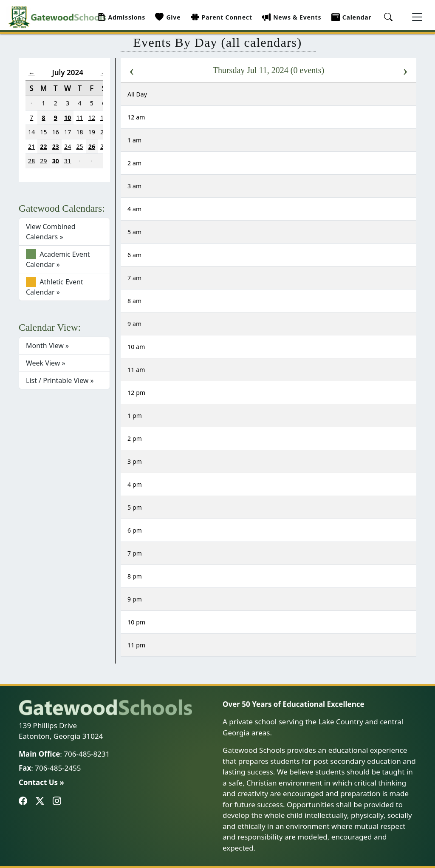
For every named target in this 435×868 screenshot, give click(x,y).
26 (92, 146)
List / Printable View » (60, 380)
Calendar (352, 17)
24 (68, 146)
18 (79, 132)
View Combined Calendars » (51, 232)
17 (68, 132)
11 (79, 118)
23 (56, 146)
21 (31, 146)
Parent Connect (222, 17)
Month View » (47, 346)
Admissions (121, 17)
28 (31, 161)
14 (31, 132)
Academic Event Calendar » (58, 259)
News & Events (292, 17)
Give (168, 17)
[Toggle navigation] (417, 17)
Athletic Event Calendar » (55, 287)
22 (43, 146)
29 (43, 161)
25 (79, 146)
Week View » (46, 363)
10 (68, 118)
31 (68, 161)
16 (56, 132)
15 (43, 132)
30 (56, 161)
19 (92, 132)
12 (92, 118)
